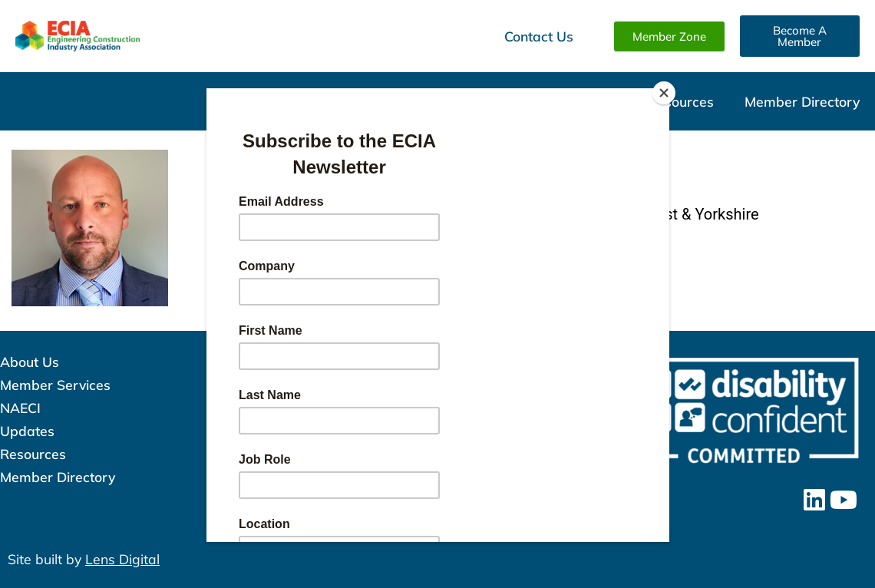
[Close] (665, 92)
